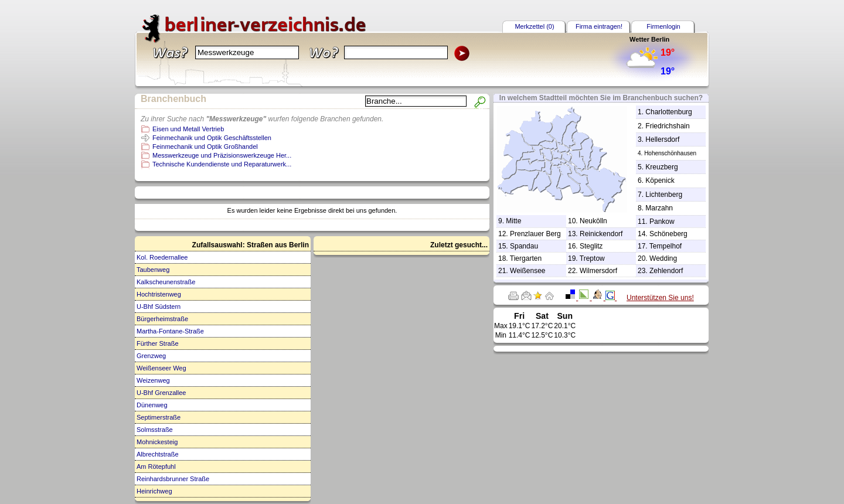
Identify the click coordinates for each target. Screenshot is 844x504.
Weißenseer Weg (161, 368)
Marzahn (659, 208)
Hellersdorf (662, 139)
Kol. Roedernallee (162, 257)
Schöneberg (668, 234)
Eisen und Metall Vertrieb (188, 129)
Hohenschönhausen (670, 153)
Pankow (662, 222)
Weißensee (527, 271)
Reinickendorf (601, 234)
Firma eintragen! (599, 26)
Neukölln (593, 221)
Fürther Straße (158, 343)
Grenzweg (151, 356)
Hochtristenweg (159, 294)
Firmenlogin (663, 26)
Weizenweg (153, 380)
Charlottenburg (668, 112)
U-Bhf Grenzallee (161, 393)
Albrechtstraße (158, 454)
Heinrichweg (154, 491)
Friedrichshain (667, 126)
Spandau (524, 246)
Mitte (513, 221)
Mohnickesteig (157, 442)
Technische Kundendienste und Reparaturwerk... (222, 164)
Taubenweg (153, 270)
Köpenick (660, 181)
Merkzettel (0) (534, 26)
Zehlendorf (666, 271)
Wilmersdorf (598, 271)
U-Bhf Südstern (159, 307)
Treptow (592, 258)
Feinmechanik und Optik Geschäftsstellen (212, 138)
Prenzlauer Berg (535, 234)
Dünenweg (152, 405)
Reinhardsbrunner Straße (173, 479)
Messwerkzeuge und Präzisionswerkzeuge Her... (222, 155)
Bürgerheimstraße (162, 319)
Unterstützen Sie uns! (660, 298)
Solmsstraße (155, 430)
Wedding (663, 258)
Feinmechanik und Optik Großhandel (205, 147)
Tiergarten (526, 258)
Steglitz (591, 246)
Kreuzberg (661, 167)
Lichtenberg (664, 195)
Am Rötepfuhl (156, 466)
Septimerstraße (159, 417)
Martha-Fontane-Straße (170, 331)
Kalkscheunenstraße (166, 282)
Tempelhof (666, 246)
